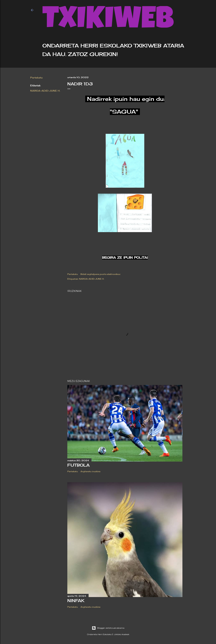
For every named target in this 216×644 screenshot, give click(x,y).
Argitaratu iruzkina (90, 471)
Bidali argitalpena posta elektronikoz (100, 274)
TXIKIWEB (108, 21)
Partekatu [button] (36, 78)
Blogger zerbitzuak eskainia (108, 628)
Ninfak (76, 601)
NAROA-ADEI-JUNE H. (45, 91)
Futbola (78, 465)
